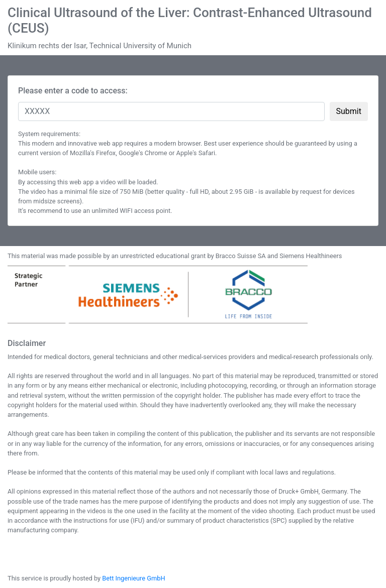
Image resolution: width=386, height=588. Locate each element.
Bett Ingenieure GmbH (133, 578)
